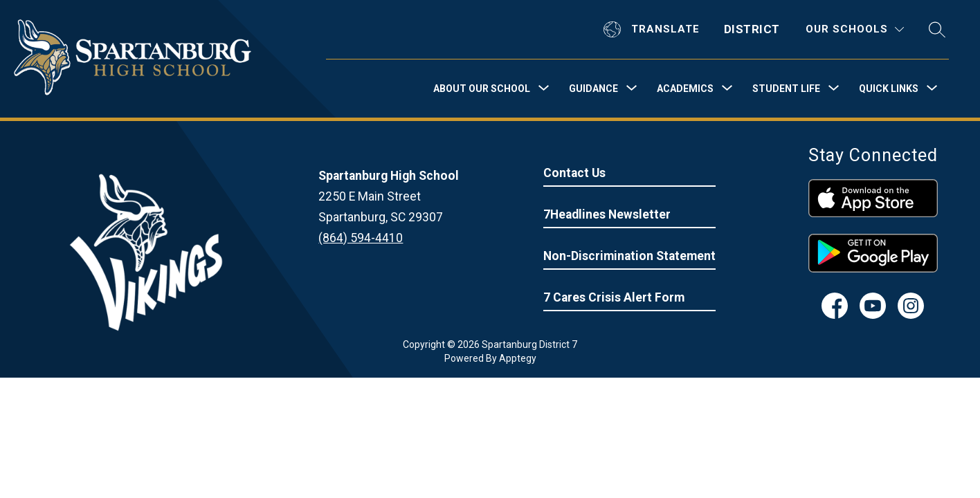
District (752, 29)
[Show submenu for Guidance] (593, 89)
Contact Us (574, 173)
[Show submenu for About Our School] (482, 89)
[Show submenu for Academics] (685, 89)
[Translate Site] (653, 29)
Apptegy (518, 358)
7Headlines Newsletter (607, 214)
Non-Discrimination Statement (629, 256)
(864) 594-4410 (361, 238)
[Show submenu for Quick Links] (889, 89)
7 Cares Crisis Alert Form (614, 297)
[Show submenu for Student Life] (786, 89)
